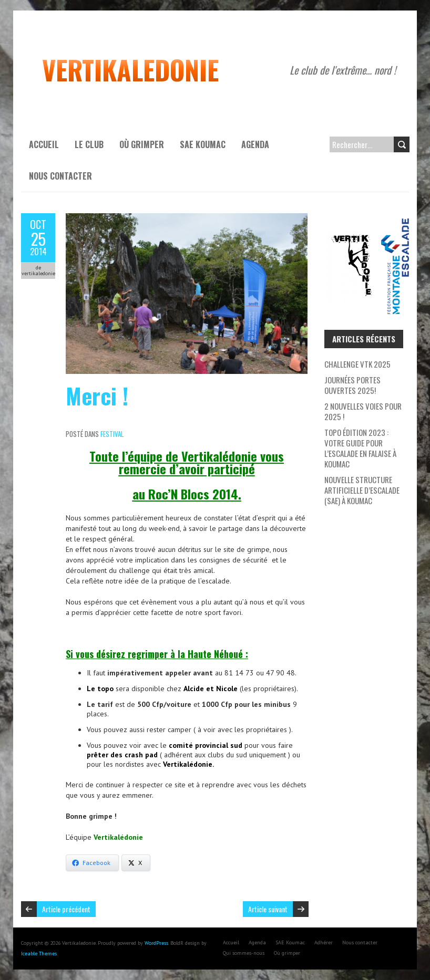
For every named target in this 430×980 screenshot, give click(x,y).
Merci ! (97, 395)
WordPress (156, 943)
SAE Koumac (203, 144)
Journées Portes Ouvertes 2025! (352, 385)
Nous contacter (60, 176)
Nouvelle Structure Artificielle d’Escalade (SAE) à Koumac (362, 490)
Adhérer (324, 942)
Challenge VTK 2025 (357, 364)
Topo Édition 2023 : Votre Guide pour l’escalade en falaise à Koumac (360, 448)
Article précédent (66, 909)
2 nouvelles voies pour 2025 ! (363, 411)
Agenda (255, 144)
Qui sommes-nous (244, 953)
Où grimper (142, 144)
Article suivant (268, 909)
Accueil (44, 144)
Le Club (89, 144)
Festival (112, 434)
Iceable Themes (39, 953)
